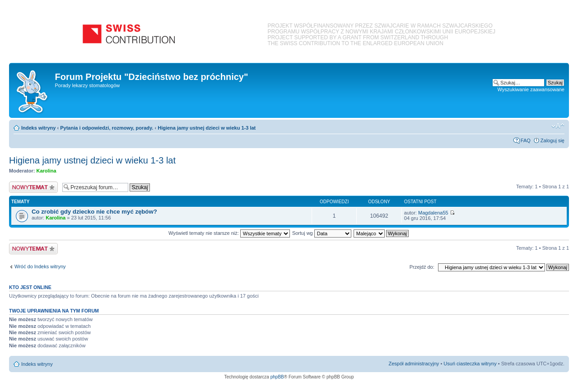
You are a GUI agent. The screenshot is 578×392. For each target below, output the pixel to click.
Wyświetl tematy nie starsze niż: (229, 233)
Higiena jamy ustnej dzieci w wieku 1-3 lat (207, 128)
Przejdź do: (422, 267)
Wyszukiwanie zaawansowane (531, 89)
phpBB (277, 377)
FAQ (526, 140)
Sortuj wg (322, 233)
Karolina (47, 171)
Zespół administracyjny (414, 364)
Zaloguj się (552, 140)
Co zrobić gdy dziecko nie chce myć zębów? (94, 212)
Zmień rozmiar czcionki (558, 126)
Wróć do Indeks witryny (40, 266)
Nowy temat (33, 187)
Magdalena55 (433, 213)
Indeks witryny (38, 128)
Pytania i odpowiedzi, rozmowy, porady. (107, 128)
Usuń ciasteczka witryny (470, 364)
